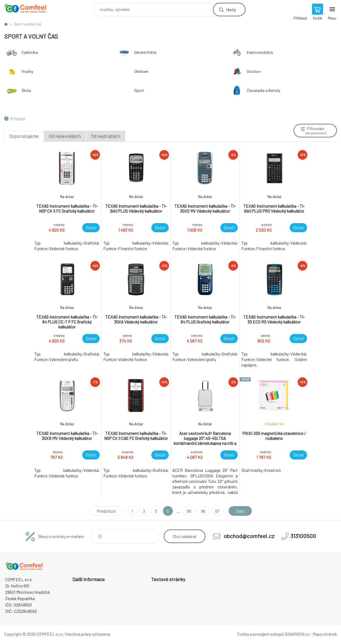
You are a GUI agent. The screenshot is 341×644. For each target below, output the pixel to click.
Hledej (231, 10)
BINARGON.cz (297, 634)
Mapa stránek (325, 634)
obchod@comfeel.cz (249, 536)
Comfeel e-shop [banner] (29, 8)
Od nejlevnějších (65, 136)
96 (203, 511)
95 (189, 511)
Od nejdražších (106, 136)
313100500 (303, 536)
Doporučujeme (24, 136)
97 (217, 511)
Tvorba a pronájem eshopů (260, 634)
